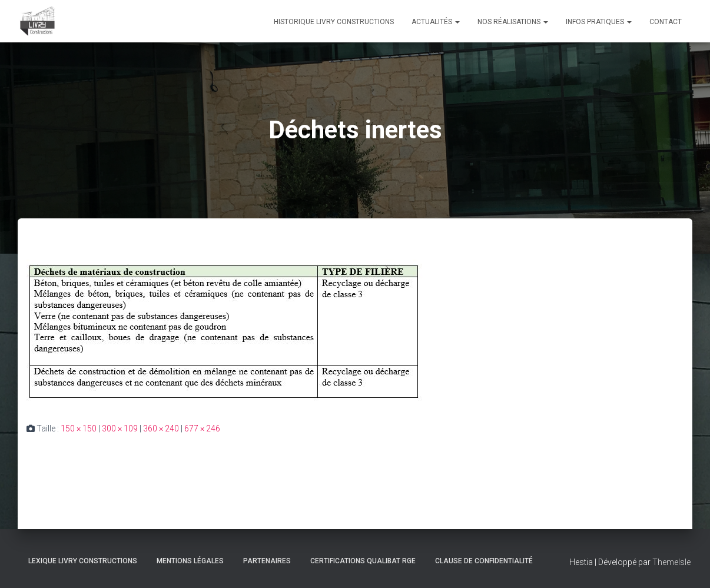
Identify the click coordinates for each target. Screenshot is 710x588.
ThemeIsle (671, 562)
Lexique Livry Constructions (83, 561)
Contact (666, 22)
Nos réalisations (513, 22)
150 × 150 (79, 428)
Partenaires (267, 561)
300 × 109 (120, 428)
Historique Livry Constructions (334, 22)
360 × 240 (161, 428)
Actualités (436, 22)
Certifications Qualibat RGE (363, 561)
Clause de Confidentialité (484, 561)
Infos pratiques (599, 22)
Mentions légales (190, 561)
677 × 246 (202, 428)
